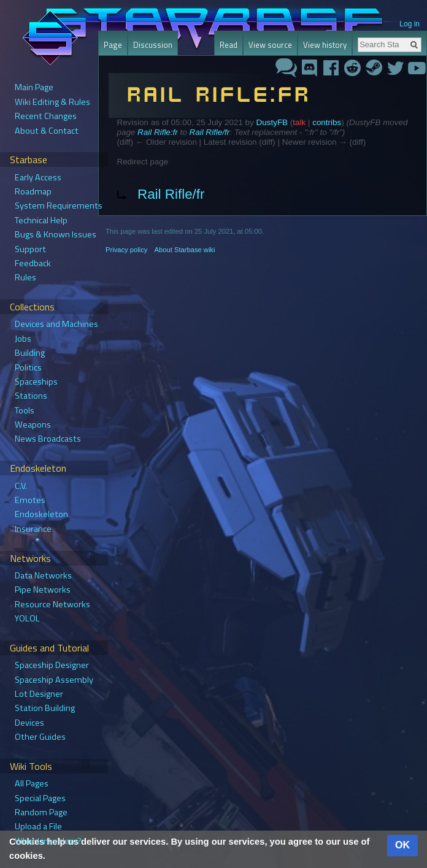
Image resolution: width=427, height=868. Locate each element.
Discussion (153, 45)
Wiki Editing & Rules (52, 102)
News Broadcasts (48, 439)
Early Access (38, 177)
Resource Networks (52, 604)
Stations (31, 396)
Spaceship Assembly (54, 680)
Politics (28, 367)
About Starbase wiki (185, 250)
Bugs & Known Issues (56, 234)
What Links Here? (48, 841)
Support (30, 249)
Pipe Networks (43, 590)
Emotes (30, 500)
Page (113, 45)
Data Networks (43, 575)
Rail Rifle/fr (209, 132)
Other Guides (40, 737)
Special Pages (40, 798)
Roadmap (33, 191)
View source (270, 45)
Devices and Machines (56, 324)
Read (229, 45)
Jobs (23, 339)
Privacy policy (126, 250)
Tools (25, 410)
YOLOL (27, 618)
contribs (327, 122)
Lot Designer (39, 694)
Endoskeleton (41, 514)
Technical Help (41, 220)
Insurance (33, 529)
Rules (25, 277)
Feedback (33, 263)
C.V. (21, 486)
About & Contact (47, 131)
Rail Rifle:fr (158, 132)
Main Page (34, 87)
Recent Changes (46, 116)
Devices (29, 723)
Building (30, 353)
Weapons (33, 424)
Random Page (41, 812)
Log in (410, 24)
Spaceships (36, 382)
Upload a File (38, 826)
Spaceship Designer (52, 665)
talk (299, 122)
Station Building (45, 708)
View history (325, 45)
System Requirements (59, 205)
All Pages (32, 783)
